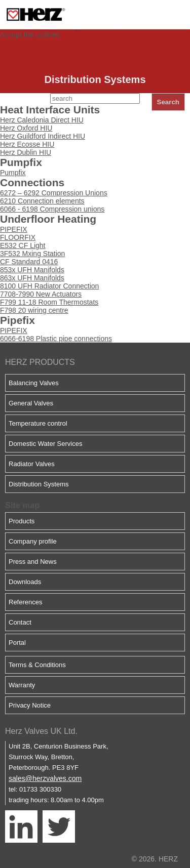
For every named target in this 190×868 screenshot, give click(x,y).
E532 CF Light (23, 245)
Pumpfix (13, 173)
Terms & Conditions (37, 665)
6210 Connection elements (42, 201)
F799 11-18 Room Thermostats (49, 302)
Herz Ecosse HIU (27, 144)
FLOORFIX (18, 237)
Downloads (25, 582)
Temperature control (38, 423)
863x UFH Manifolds (32, 278)
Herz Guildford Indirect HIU (43, 136)
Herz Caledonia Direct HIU (42, 120)
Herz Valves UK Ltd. (41, 731)
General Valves (31, 403)
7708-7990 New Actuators (41, 294)
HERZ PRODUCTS (40, 362)
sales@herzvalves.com (45, 778)
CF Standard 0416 (29, 262)
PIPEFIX (14, 229)
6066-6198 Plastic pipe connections (56, 339)
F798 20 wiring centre (34, 310)
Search (168, 102)
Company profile (33, 541)
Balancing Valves (34, 383)
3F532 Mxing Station (32, 254)
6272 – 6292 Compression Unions (54, 193)
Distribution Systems (39, 484)
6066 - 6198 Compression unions (52, 209)
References (25, 602)
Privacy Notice (30, 705)
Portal (17, 643)
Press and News (33, 562)
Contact (20, 622)
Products (22, 521)
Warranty (22, 685)
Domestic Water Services (45, 444)
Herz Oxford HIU (26, 128)
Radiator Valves (32, 464)
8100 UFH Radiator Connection (49, 286)
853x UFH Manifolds (32, 270)
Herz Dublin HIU (26, 152)
